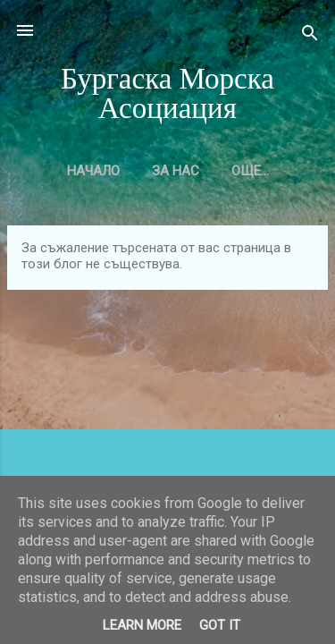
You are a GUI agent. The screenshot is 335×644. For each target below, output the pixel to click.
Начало (93, 171)
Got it (220, 625)
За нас (176, 171)
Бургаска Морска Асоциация (167, 94)
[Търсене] (310, 36)
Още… (250, 171)
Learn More (142, 625)
